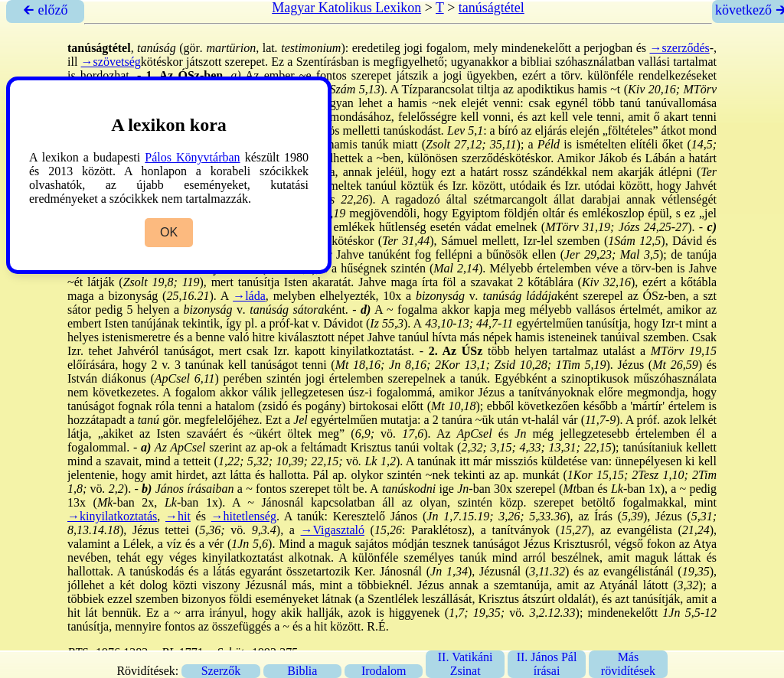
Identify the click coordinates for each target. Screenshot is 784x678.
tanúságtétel (492, 8)
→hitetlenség (244, 516)
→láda (249, 296)
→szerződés (680, 48)
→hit (178, 516)
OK (169, 232)
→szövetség (111, 62)
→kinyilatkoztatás (112, 516)
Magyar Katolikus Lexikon (346, 8)
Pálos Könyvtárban (192, 157)
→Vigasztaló (333, 530)
